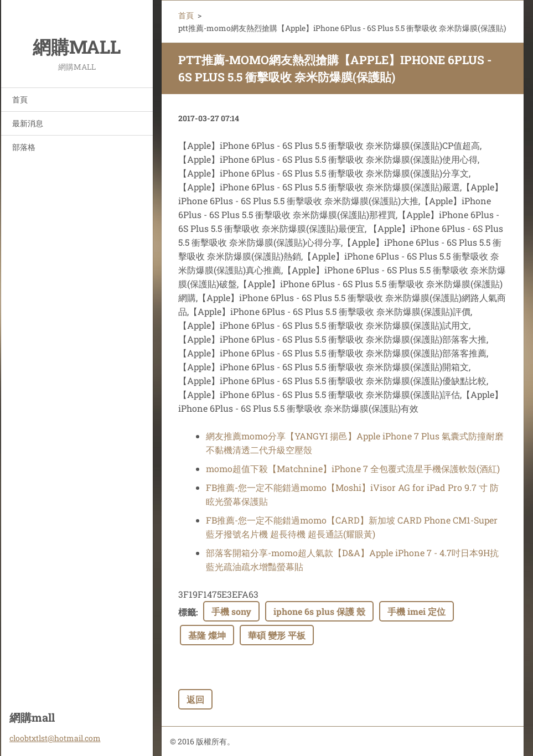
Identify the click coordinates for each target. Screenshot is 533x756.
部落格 (24, 147)
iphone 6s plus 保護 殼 (319, 611)
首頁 (20, 99)
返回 (195, 699)
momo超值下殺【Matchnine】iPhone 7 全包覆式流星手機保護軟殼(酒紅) (353, 468)
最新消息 (28, 123)
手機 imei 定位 (416, 611)
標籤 (187, 612)
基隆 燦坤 (207, 635)
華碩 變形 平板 (277, 635)
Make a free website (416, 742)
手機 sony (231, 611)
